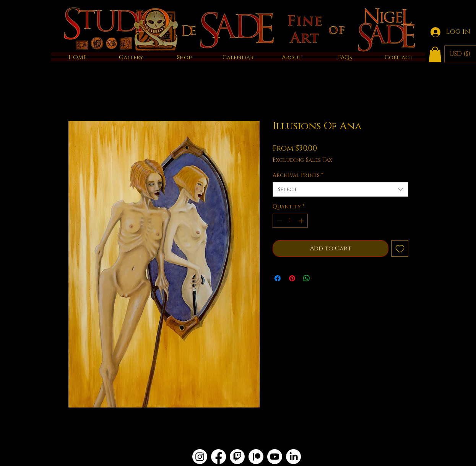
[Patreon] (256, 457)
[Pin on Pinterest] (292, 278)
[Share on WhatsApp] (307, 278)
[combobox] (340, 189)
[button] (435, 54)
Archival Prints (298, 175)
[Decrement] (279, 221)
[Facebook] (219, 457)
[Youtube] (275, 457)
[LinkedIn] (293, 457)
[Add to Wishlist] (400, 248)
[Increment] (302, 221)
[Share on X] (321, 278)
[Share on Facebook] (278, 278)
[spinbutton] (290, 221)
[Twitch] (237, 457)
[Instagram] (200, 457)
